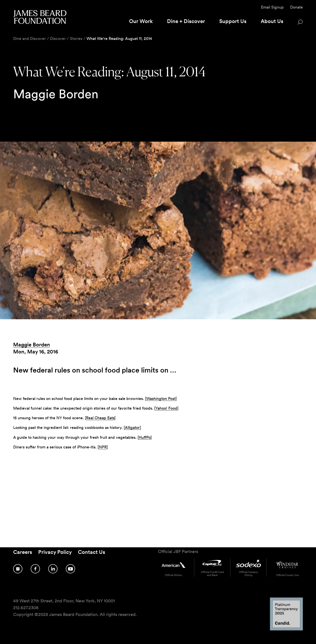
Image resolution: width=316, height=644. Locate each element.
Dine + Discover (186, 21)
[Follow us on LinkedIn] (53, 569)
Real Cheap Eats (100, 418)
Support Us (233, 21)
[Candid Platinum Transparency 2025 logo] (286, 629)
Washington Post (161, 399)
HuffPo (145, 437)
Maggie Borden (32, 345)
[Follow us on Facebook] (35, 569)
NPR (103, 447)
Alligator (132, 427)
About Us (272, 21)
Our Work (141, 21)
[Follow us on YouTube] (70, 569)
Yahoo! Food (166, 408)
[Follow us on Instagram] (18, 569)
